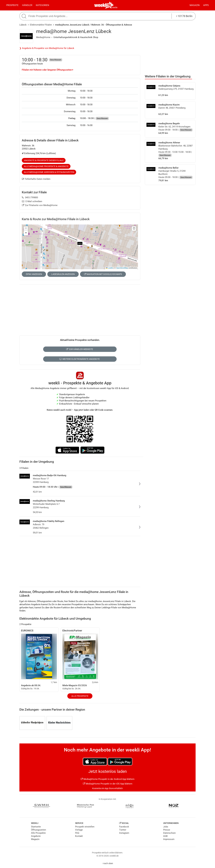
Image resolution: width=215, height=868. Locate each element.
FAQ (77, 833)
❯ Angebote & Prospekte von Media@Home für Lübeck (47, 48)
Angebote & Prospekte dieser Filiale (44, 160)
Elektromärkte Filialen (41, 25)
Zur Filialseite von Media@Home (40, 205)
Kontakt (79, 836)
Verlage (79, 830)
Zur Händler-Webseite (80, 349)
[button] (134, 229)
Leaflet (109, 268)
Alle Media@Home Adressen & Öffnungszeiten (49, 172)
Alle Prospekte (80, 696)
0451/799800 (30, 197)
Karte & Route (56, 219)
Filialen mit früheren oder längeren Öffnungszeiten (47, 70)
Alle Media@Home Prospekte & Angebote (46, 166)
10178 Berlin (184, 16)
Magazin (195, 5)
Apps (206, 5)
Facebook (124, 827)
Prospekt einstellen (85, 827)
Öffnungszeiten (39, 830)
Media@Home (43, 37)
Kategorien (42, 5)
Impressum (169, 839)
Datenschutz (169, 833)
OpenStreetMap (122, 268)
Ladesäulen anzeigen (63, 274)
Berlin (115, 7)
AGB (165, 836)
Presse (167, 830)
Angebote (36, 836)
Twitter (123, 830)
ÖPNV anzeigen (34, 274)
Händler (27, 5)
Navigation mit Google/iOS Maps (103, 274)
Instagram (124, 833)
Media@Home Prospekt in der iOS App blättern (108, 784)
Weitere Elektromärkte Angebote (80, 359)
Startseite (36, 827)
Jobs (166, 827)
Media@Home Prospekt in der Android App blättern (107, 779)
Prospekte (12, 5)
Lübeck (23, 25)
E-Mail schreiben (32, 201)
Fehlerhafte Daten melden (36, 179)
